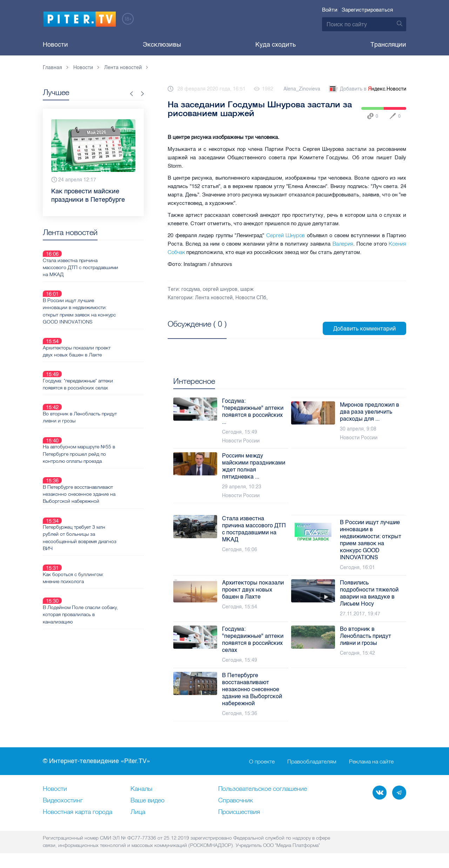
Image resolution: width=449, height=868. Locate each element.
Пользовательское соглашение (263, 789)
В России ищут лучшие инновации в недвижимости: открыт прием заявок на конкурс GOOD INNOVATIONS (104, 294)
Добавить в (367, 89)
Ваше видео (148, 801)
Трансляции (388, 45)
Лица (138, 812)
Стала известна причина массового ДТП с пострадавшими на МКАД (96, 259)
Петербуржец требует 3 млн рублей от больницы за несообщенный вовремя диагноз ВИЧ (105, 472)
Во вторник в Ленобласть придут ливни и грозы (105, 376)
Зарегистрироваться (367, 10)
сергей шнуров (220, 289)
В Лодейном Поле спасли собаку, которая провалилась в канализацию (103, 532)
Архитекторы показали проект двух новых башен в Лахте (102, 326)
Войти (330, 10)
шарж (247, 289)
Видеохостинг (63, 801)
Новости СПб (251, 298)
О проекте (262, 761)
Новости (55, 45)
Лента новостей (214, 298)
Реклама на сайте (371, 761)
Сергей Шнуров (286, 235)
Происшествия (239, 812)
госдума (191, 289)
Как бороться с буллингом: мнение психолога (98, 504)
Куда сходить (276, 45)
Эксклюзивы (162, 45)
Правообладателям (312, 761)
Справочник (236, 801)
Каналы (141, 789)
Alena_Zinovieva (302, 89)
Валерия (343, 244)
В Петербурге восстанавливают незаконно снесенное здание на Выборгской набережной (104, 436)
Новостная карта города (78, 812)
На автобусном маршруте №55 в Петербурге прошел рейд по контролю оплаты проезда (104, 405)
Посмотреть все (190, 332)
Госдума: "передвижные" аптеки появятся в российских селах (103, 351)
